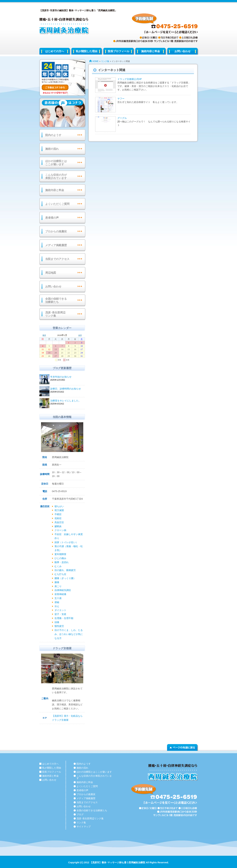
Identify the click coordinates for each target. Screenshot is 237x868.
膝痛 (57, 582)
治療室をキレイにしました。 (67, 401)
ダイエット (60, 610)
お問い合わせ (183, 51)
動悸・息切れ (62, 562)
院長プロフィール (119, 51)
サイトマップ (84, 827)
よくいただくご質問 (57, 204)
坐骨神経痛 (60, 594)
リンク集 (105, 61)
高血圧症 (59, 522)
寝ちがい (59, 506)
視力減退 (59, 510)
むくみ (58, 566)
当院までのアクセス (57, 259)
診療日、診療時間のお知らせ (67, 389)
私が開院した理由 (87, 51)
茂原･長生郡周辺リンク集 (55, 314)
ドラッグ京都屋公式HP (130, 79)
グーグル (122, 118)
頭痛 (57, 622)
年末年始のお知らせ (67, 377)
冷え (57, 606)
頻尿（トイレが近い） (66, 542)
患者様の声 (52, 218)
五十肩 (58, 598)
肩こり (58, 586)
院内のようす (53, 135)
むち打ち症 (60, 574)
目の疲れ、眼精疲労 (65, 570)
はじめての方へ (55, 51)
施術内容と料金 (151, 51)
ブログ (80, 814)
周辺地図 (51, 273)
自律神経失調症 (63, 590)
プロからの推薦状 (56, 231)
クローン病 (60, 530)
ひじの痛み (60, 558)
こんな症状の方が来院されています (56, 176)
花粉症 (58, 518)
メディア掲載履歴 (56, 245)
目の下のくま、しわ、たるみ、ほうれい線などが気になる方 (69, 634)
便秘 (57, 602)
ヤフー (121, 99)
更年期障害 (60, 554)
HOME (96, 61)
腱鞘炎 (58, 526)
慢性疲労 (59, 626)
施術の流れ (52, 149)
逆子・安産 (60, 614)
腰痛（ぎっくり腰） (65, 578)
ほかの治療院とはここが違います (56, 163)
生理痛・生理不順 (64, 618)
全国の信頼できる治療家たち (56, 300)
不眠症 (58, 514)
